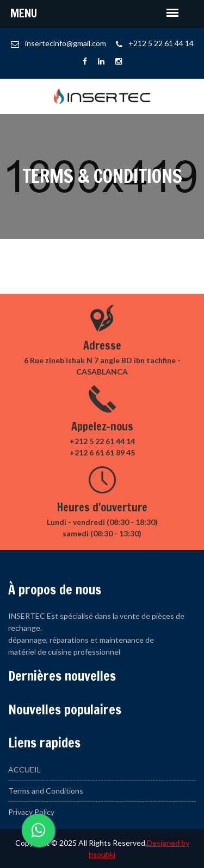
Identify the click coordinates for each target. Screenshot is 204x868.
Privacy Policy (31, 812)
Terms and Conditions (46, 791)
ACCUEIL (24, 769)
